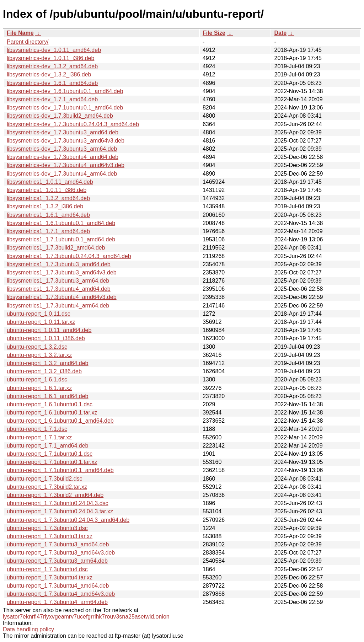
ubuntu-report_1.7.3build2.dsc (45, 479)
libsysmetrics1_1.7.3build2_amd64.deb (56, 248)
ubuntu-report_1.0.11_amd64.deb (49, 330)
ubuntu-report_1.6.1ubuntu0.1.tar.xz (52, 413)
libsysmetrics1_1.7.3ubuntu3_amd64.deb (59, 264)
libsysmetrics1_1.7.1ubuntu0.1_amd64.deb (61, 239)
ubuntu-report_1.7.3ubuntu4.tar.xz (50, 577)
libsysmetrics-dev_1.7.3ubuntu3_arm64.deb (62, 149)
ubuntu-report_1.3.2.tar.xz (39, 355)
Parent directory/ (28, 42)
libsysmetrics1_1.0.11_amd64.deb (50, 182)
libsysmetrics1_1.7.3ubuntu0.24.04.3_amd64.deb (69, 256)
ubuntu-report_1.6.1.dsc (37, 379)
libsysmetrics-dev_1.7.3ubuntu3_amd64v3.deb (66, 141)
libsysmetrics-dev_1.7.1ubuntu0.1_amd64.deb (65, 108)
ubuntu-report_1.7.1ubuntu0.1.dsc (50, 454)
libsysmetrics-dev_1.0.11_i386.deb (50, 58)
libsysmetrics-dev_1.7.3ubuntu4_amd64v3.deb (66, 165)
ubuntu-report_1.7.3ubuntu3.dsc (47, 528)
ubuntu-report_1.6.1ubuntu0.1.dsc (50, 404)
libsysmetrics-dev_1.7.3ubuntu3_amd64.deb (63, 132)
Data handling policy (28, 629)
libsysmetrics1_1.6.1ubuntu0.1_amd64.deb (61, 223)
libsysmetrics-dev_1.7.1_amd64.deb (52, 99)
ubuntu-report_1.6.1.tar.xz (39, 388)
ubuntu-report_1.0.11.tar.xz (41, 322)
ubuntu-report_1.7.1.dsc (37, 429)
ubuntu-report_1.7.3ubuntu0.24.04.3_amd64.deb (68, 520)
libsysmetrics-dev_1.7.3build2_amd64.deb (60, 116)
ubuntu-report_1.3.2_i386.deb (44, 371)
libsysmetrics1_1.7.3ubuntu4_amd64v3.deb (62, 297)
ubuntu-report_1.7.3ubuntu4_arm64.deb (57, 602)
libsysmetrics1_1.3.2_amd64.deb (48, 198)
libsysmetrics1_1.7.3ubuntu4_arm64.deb (58, 306)
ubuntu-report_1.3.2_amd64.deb (48, 363)
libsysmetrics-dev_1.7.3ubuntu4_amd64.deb (63, 157)
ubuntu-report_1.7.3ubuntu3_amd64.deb (58, 544)
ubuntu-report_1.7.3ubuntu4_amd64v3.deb (61, 594)
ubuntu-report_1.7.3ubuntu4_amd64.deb (58, 586)
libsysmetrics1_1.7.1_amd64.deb (48, 231)
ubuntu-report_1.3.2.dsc (37, 347)
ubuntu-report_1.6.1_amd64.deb (48, 396)
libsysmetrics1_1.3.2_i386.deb (45, 206)
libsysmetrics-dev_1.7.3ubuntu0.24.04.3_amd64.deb (73, 124)
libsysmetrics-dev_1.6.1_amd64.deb (52, 83)
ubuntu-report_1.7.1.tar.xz (39, 437)
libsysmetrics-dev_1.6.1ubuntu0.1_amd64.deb (65, 91)
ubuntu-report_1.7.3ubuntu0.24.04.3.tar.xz (60, 511)
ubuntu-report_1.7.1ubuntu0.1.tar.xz (52, 462)
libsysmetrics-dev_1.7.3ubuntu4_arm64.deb (62, 174)
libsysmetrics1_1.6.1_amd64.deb (48, 215)
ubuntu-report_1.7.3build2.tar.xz (47, 487)
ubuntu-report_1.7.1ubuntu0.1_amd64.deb (60, 470)
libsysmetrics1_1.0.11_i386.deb (47, 190)
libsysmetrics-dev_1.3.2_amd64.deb (52, 66)
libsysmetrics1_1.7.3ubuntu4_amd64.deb (59, 289)
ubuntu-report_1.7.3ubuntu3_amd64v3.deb (61, 553)
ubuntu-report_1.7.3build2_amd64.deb (55, 495)
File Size (214, 33)
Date (280, 33)
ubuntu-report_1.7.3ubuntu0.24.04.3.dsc (58, 503)
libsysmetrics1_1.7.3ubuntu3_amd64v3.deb (62, 272)
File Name (20, 33)
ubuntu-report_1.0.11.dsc (39, 314)
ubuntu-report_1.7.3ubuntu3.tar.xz (50, 536)
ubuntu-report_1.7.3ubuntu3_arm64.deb (57, 561)
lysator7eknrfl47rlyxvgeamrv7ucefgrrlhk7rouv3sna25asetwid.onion (86, 617)
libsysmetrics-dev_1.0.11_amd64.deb (54, 50)
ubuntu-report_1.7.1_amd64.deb (48, 446)
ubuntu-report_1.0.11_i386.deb (46, 338)
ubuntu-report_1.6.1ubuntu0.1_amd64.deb (60, 421)
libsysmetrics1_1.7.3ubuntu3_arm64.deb (58, 281)
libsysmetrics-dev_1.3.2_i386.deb (49, 74)
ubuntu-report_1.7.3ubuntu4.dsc (47, 569)
